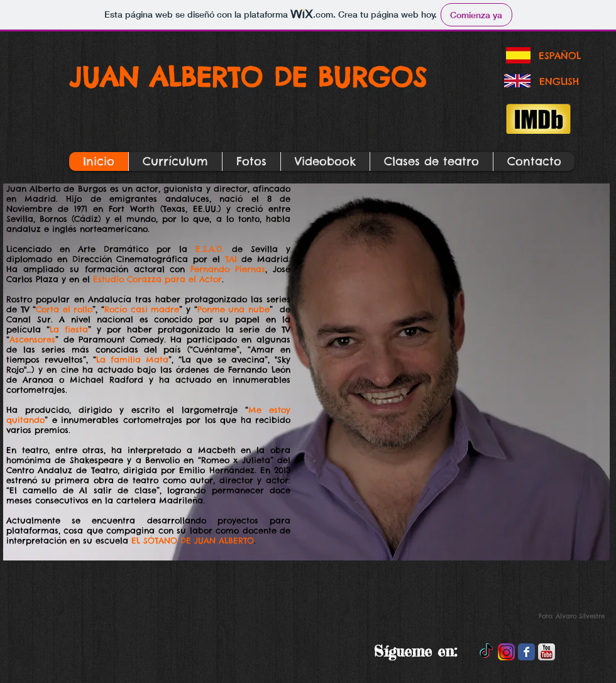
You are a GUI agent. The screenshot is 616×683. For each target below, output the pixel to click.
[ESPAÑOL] (559, 55)
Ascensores (32, 339)
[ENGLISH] (559, 81)
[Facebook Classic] (526, 652)
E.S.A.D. (210, 249)
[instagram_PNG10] (506, 652)
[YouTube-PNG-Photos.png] (547, 652)
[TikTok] (486, 652)
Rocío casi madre (142, 309)
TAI (231, 259)
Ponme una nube (234, 309)
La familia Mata (132, 359)
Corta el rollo (64, 309)
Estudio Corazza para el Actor (157, 279)
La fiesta (69, 329)
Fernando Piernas (228, 269)
